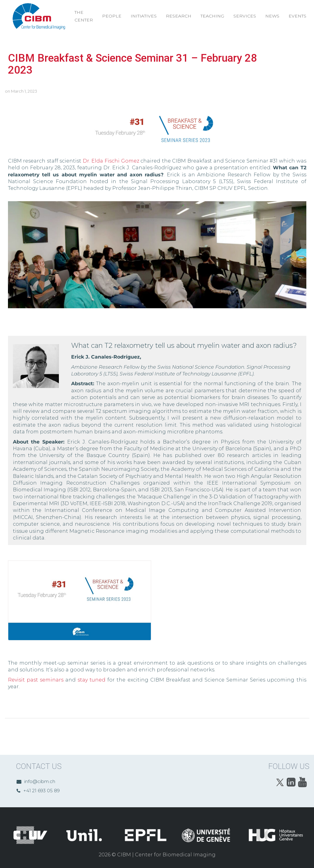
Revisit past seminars (36, 680)
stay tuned (92, 680)
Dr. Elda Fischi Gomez (111, 161)
